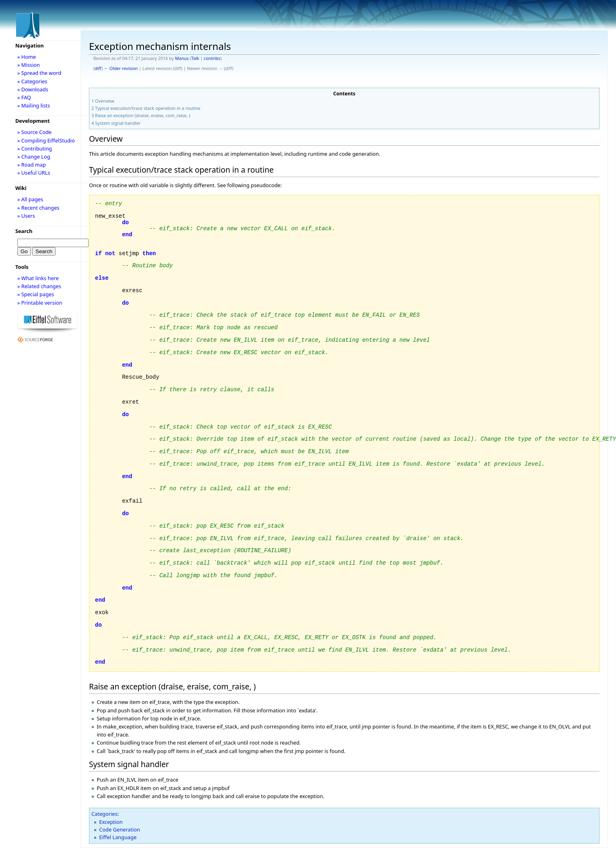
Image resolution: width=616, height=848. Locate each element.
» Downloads (33, 89)
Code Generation (120, 829)
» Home (27, 57)
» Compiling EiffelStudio (46, 140)
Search (24, 231)
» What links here (38, 278)
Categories (104, 814)
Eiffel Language (118, 837)
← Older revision (121, 68)
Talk (195, 58)
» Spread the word (39, 73)
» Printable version (40, 303)
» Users (26, 216)
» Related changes (39, 286)
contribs (212, 58)
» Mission (29, 65)
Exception (111, 822)
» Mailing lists (34, 105)
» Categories (32, 81)
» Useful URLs (34, 173)
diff (98, 68)
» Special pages (36, 294)
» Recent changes (38, 208)
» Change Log (34, 157)
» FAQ (24, 97)
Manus (182, 58)
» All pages (30, 199)
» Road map (32, 165)
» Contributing (35, 149)
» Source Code (34, 132)
